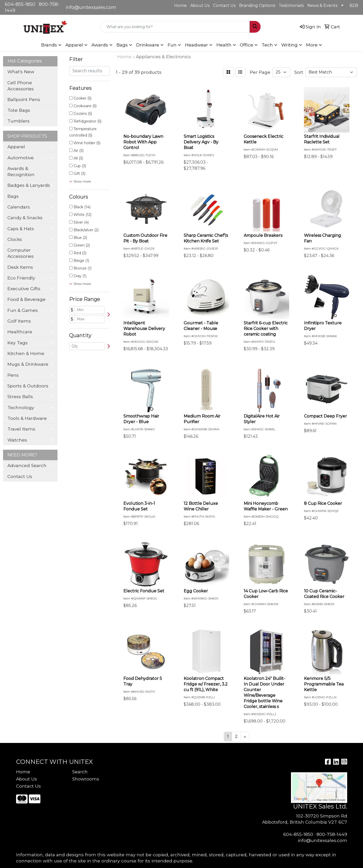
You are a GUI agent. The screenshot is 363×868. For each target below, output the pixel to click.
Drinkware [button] (148, 45)
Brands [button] (49, 45)
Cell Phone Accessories (21, 86)
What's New (21, 72)
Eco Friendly (21, 278)
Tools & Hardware (27, 418)
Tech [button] (267, 45)
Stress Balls (20, 396)
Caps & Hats (21, 229)
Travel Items (21, 429)
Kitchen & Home (26, 353)
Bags (13, 196)
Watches (17, 440)
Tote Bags (19, 110)
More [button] (312, 45)
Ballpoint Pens (24, 99)
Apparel (16, 147)
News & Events (322, 5)
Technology (21, 407)
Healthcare (20, 332)
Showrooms (86, 779)
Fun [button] (172, 45)
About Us (200, 5)
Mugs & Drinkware (28, 364)
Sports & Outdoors (28, 386)
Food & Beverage (26, 299)
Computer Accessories (21, 253)
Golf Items (19, 321)
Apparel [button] (74, 45)
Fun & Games (23, 310)
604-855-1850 (20, 4)
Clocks (15, 239)
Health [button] (224, 45)
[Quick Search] (175, 27)
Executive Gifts (24, 289)
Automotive (21, 158)
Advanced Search (27, 465)
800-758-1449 (332, 834)
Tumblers (19, 121)
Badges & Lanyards (29, 185)
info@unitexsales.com (91, 7)
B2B (354, 5)
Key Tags (17, 343)
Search (80, 772)
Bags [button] (122, 45)
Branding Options (257, 5)
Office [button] (247, 45)
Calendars (19, 207)
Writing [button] (289, 45)
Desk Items (20, 267)
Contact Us (224, 5)
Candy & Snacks (25, 218)
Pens (13, 375)
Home (180, 5)
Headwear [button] (196, 45)
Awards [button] (100, 45)
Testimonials (291, 5)
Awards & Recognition (21, 171)
